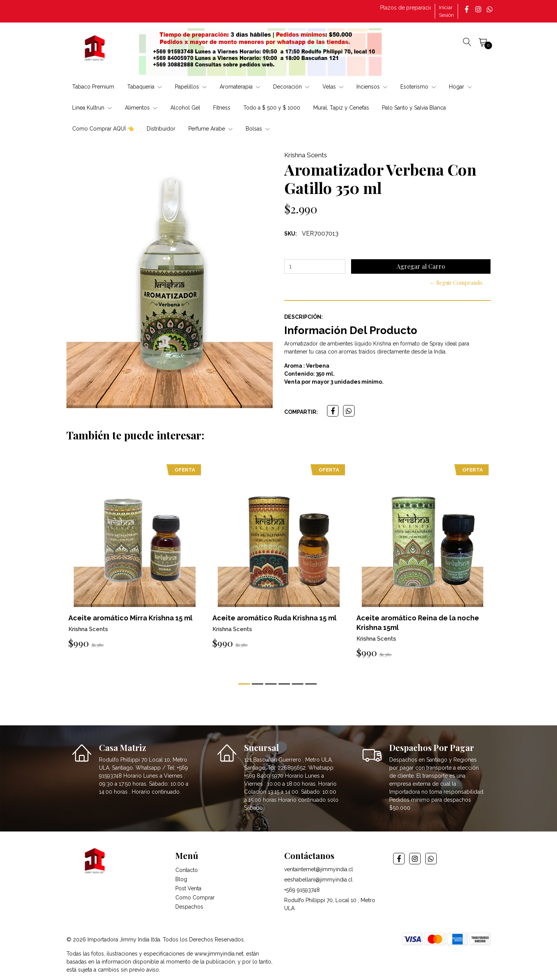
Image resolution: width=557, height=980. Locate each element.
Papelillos (191, 87)
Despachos (189, 907)
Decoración (291, 87)
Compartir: (301, 412)
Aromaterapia (240, 87)
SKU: (291, 234)
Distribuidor (161, 129)
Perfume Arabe (210, 129)
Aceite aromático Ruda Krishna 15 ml (274, 618)
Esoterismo (418, 87)
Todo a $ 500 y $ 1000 (272, 108)
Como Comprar (195, 898)
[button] (244, 684)
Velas (333, 87)
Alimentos (141, 108)
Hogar (460, 87)
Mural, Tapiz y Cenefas (341, 108)
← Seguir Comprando (456, 283)
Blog (181, 879)
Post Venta (188, 888)
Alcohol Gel (185, 108)
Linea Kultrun (92, 108)
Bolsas (258, 129)
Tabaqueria (145, 87)
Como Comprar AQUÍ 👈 (103, 129)
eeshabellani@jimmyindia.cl (318, 880)
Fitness (222, 108)
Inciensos (372, 87)
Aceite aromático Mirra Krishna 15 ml (130, 618)
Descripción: (304, 317)
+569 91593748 (302, 890)
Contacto (187, 870)
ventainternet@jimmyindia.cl (319, 869)
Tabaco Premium (93, 87)
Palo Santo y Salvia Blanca (414, 108)
